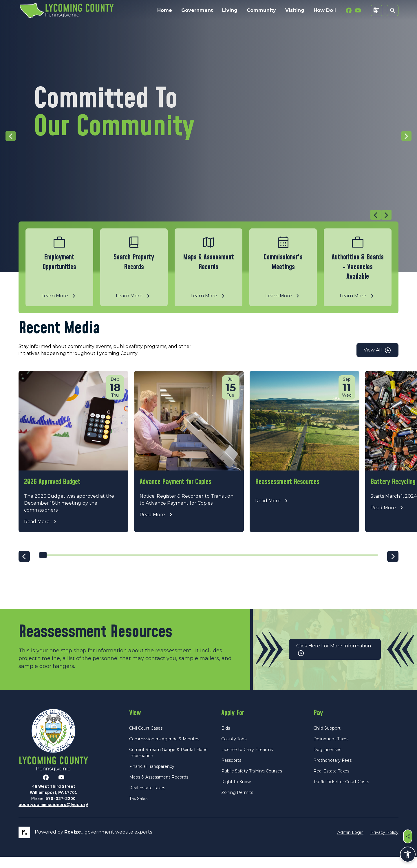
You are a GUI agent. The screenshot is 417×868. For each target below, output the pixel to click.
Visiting (295, 10)
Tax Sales (138, 810)
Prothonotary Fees (332, 772)
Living (230, 10)
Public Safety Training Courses (252, 782)
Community (261, 10)
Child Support (327, 739)
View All (377, 350)
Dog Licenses (327, 761)
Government (197, 10)
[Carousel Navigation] (205, 216)
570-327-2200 (61, 810)
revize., (74, 843)
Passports (231, 772)
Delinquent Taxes (331, 750)
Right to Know (236, 793)
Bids (226, 739)
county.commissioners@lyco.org (53, 816)
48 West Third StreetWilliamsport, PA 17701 (53, 801)
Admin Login (350, 843)
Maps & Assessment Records (159, 788)
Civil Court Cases (146, 739)
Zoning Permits (237, 804)
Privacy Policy (384, 843)
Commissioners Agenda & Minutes (164, 750)
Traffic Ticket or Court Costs (341, 793)
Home (165, 10)
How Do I (325, 10)
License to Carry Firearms (247, 761)
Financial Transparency (152, 778)
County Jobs (234, 750)
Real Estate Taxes (147, 799)
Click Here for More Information (334, 661)
